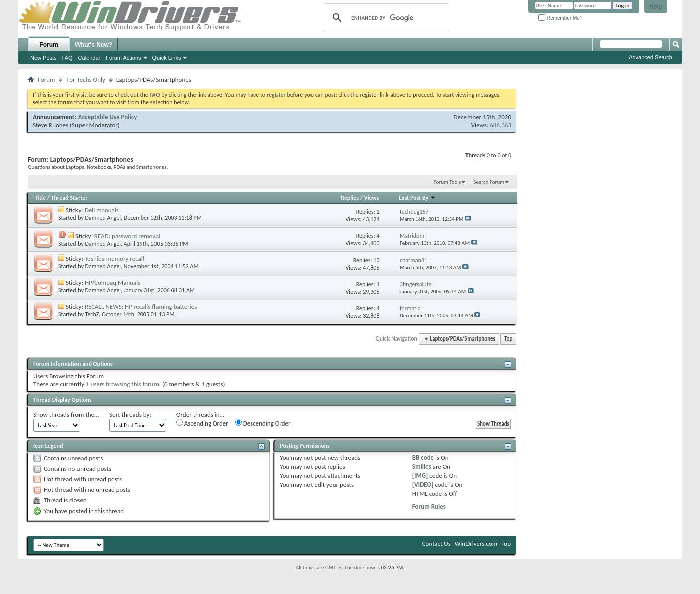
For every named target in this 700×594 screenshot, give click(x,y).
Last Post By (417, 198)
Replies (350, 198)
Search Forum (489, 182)
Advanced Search (650, 57)
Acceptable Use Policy (108, 117)
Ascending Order (202, 423)
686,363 (500, 125)
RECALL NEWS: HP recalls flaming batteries (141, 307)
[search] (384, 18)
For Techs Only (86, 80)
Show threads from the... (66, 415)
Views (372, 198)
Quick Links (167, 58)
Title (40, 198)
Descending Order (263, 423)
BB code (423, 457)
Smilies (422, 466)
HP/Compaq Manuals (112, 282)
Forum (49, 45)
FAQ (67, 58)
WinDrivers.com (476, 543)
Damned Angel (103, 218)
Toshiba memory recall (114, 258)
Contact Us (437, 543)
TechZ (92, 314)
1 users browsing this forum (122, 384)
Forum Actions (123, 58)
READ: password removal (127, 236)
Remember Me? (560, 18)
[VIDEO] (423, 485)
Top (508, 339)
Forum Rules (429, 507)
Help (656, 7)
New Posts (44, 58)
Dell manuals (102, 210)
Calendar (89, 58)
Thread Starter (69, 198)
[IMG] (420, 476)
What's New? (94, 45)
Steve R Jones (51, 125)
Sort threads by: (130, 415)
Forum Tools (447, 182)
